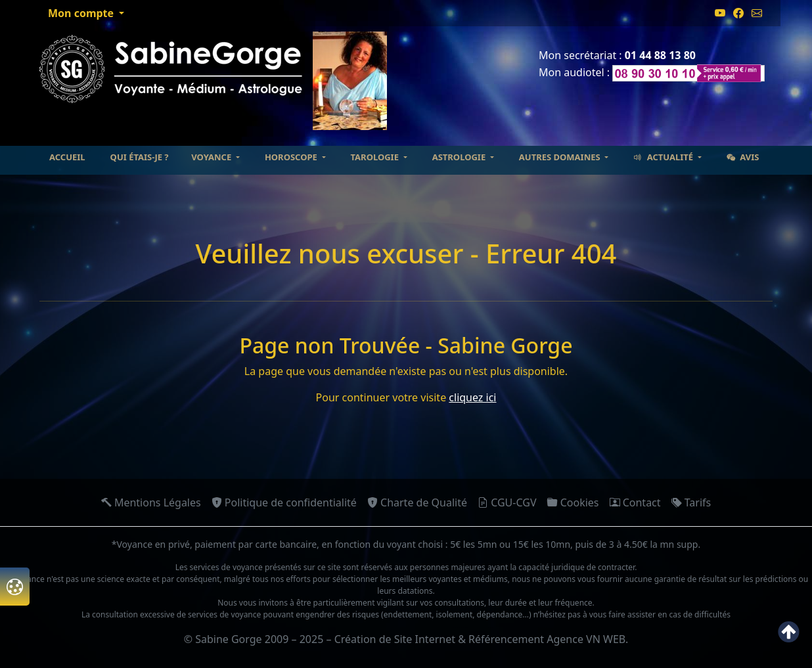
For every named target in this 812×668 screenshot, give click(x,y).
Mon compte (82, 13)
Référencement (506, 639)
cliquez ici (472, 397)
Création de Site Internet (395, 639)
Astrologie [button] (460, 157)
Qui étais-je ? (140, 157)
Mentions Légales (151, 502)
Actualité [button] (664, 157)
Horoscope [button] (292, 157)
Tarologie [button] (376, 157)
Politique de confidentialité (284, 502)
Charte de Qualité (417, 502)
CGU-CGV (507, 502)
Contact (635, 502)
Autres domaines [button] (561, 157)
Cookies (573, 502)
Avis (743, 157)
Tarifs (691, 502)
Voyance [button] (212, 157)
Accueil (67, 157)
